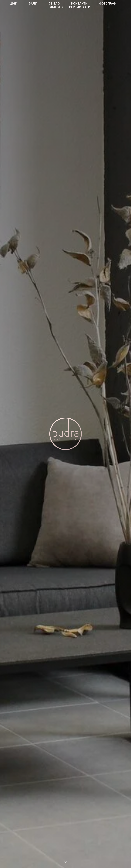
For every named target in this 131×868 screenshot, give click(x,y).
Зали (33, 3)
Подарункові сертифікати (68, 7)
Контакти (79, 3)
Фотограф (107, 3)
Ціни (13, 3)
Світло (54, 3)
